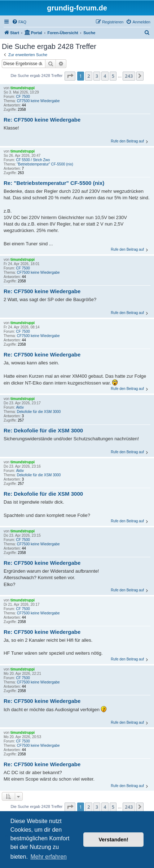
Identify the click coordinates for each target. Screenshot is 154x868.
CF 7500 (23, 97)
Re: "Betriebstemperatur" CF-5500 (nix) (54, 183)
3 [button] (97, 76)
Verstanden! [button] (114, 840)
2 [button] (89, 76)
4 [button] (105, 76)
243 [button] (129, 76)
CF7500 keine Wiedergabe (38, 101)
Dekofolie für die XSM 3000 (39, 412)
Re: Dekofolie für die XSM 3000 (43, 430)
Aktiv (20, 407)
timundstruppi (23, 88)
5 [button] (113, 76)
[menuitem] (19, 22)
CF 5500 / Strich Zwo (33, 160)
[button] (70, 76)
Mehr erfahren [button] (49, 857)
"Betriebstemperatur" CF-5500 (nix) (45, 164)
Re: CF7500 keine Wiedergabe (42, 120)
